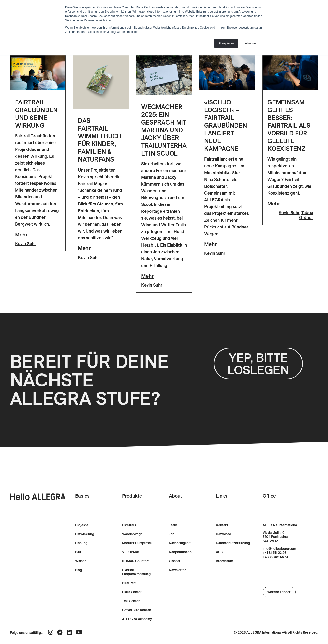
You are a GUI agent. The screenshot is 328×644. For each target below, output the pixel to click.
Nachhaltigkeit (180, 543)
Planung (81, 543)
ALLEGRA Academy (137, 619)
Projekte (82, 525)
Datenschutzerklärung (233, 543)
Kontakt (222, 525)
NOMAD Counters (136, 561)
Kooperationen (180, 552)
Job (172, 534)
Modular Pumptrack (137, 543)
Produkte (132, 496)
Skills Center (132, 592)
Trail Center (131, 601)
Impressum (224, 561)
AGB (219, 552)
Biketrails (129, 525)
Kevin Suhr (26, 244)
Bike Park (129, 583)
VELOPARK (131, 552)
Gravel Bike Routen (137, 610)
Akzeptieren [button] (226, 43)
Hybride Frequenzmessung (136, 572)
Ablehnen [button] (251, 43)
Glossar (175, 561)
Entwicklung (85, 534)
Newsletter (177, 570)
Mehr (21, 235)
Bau (78, 552)
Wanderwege (132, 534)
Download (223, 534)
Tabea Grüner (306, 215)
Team (173, 525)
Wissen (81, 561)
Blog (78, 570)
